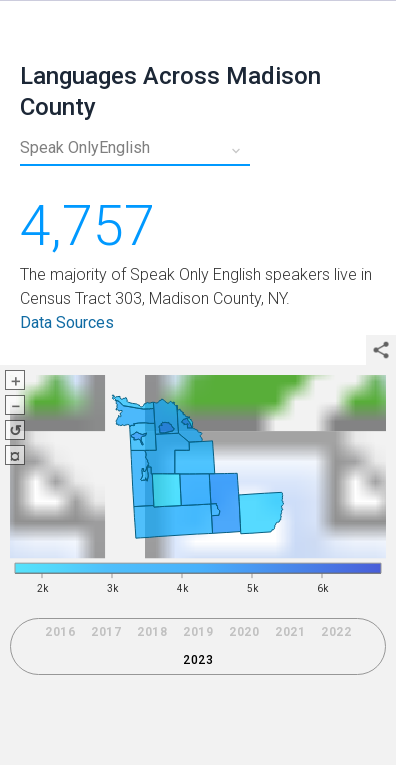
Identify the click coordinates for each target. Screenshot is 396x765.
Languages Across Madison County (170, 91)
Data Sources (67, 322)
